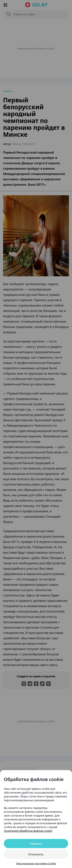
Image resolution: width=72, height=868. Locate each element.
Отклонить (36, 854)
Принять (36, 844)
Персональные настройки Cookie (36, 863)
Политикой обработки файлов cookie (28, 831)
